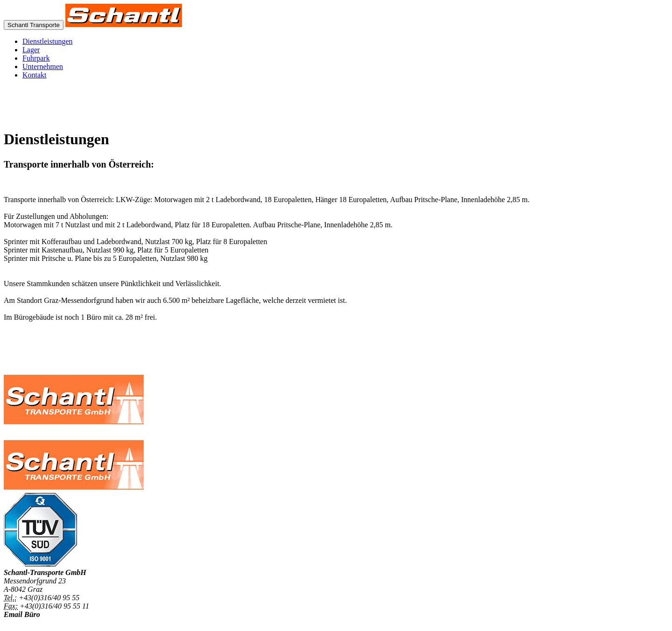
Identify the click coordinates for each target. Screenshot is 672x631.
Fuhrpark (36, 58)
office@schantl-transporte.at (47, 623)
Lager (31, 50)
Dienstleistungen (48, 41)
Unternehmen (43, 67)
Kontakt (35, 75)
